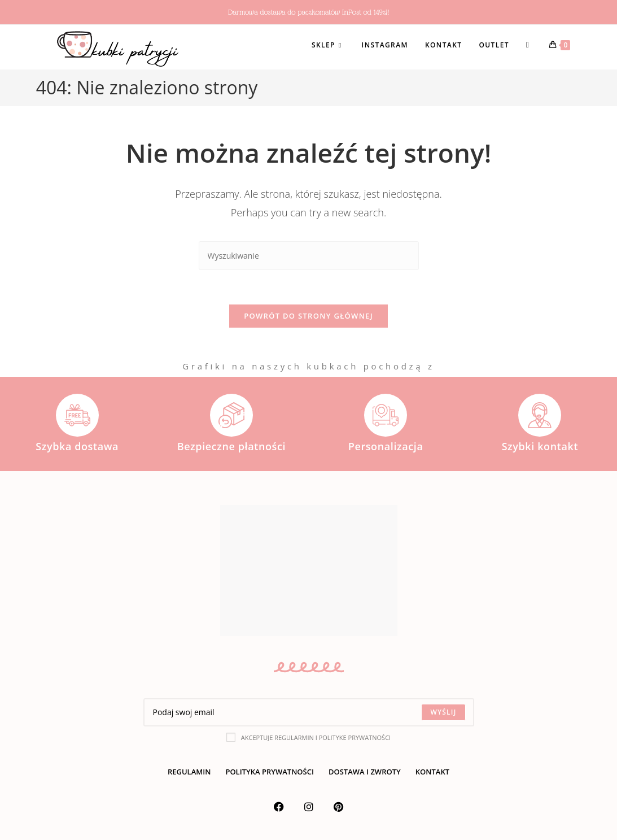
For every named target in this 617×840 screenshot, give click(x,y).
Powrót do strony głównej (308, 316)
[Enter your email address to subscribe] (309, 712)
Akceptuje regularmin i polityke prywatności (308, 737)
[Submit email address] (443, 712)
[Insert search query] (309, 256)
